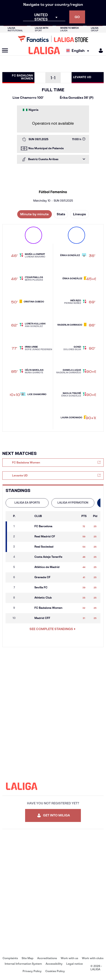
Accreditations (47, 958)
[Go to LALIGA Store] (53, 39)
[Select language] (79, 51)
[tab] (27, 503)
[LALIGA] (44, 51)
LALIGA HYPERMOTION (73, 503)
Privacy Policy (32, 971)
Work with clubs (93, 958)
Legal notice (75, 964)
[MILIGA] (99, 51)
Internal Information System (23, 964)
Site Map (28, 958)
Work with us (69, 958)
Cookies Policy (55, 971)
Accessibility (54, 964)
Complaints (10, 958)
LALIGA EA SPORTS (27, 503)
